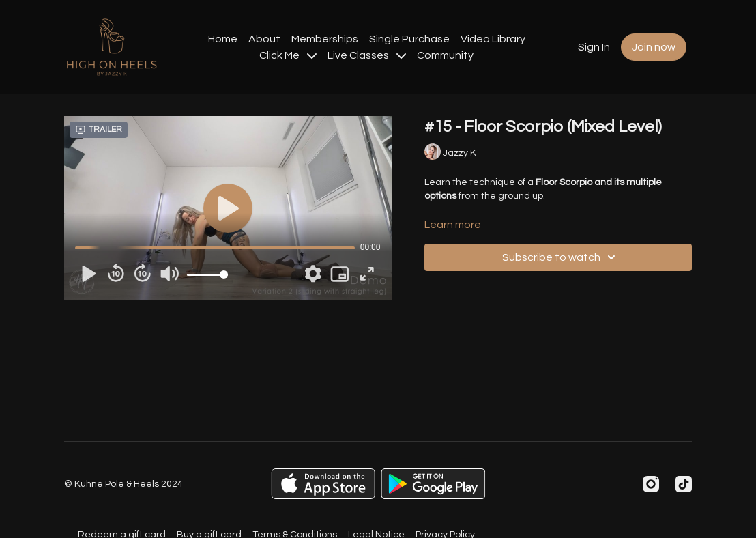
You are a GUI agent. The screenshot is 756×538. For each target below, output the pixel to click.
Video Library (493, 39)
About (264, 39)
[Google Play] (433, 484)
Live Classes (367, 55)
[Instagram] (651, 484)
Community (445, 55)
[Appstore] (323, 484)
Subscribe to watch (561, 257)
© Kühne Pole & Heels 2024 (123, 484)
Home (223, 39)
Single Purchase (409, 39)
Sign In (594, 47)
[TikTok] (684, 484)
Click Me (288, 55)
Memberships (325, 39)
